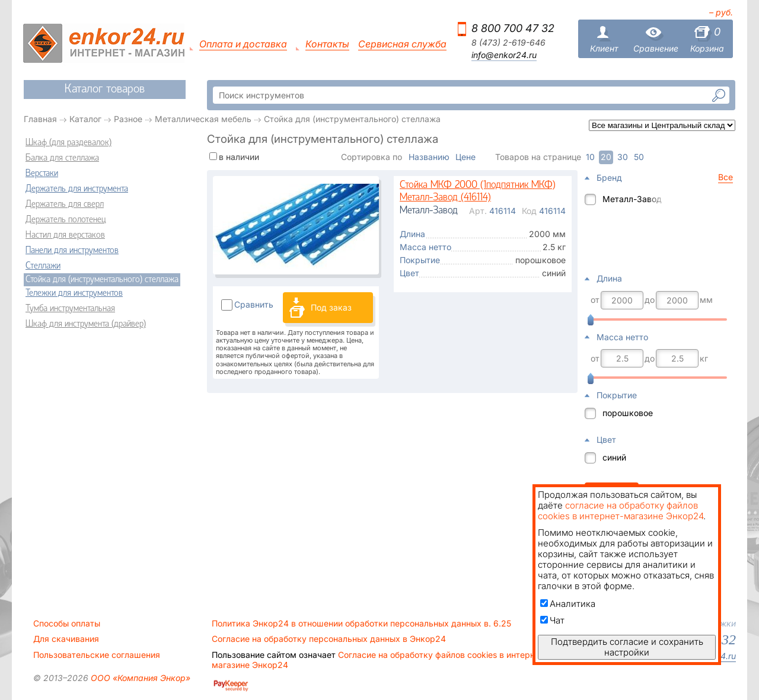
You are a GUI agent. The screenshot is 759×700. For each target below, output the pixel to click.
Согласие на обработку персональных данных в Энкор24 (329, 639)
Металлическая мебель (203, 119)
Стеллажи (43, 266)
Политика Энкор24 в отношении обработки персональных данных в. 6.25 (361, 624)
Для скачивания (66, 639)
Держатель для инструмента (77, 189)
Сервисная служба (402, 44)
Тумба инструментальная (70, 309)
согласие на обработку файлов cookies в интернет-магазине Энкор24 (621, 511)
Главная (40, 119)
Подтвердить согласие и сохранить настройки (627, 647)
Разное (128, 119)
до (650, 300)
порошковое (628, 413)
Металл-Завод (632, 199)
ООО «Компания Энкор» (139, 678)
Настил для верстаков (65, 235)
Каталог (85, 119)
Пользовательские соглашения (97, 655)
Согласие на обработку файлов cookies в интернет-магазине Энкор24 (379, 660)
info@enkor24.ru (504, 55)
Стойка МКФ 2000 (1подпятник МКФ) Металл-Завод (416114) (478, 192)
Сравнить (254, 304)
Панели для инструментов (72, 251)
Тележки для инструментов (74, 293)
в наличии (239, 157)
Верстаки (42, 174)
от (595, 300)
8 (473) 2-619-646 (508, 43)
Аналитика (568, 604)
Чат (552, 620)
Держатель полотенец (66, 220)
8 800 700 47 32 (513, 28)
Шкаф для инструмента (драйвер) (86, 324)
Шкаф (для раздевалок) (68, 143)
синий (614, 457)
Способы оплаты (67, 624)
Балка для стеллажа (62, 158)
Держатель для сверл (65, 204)
